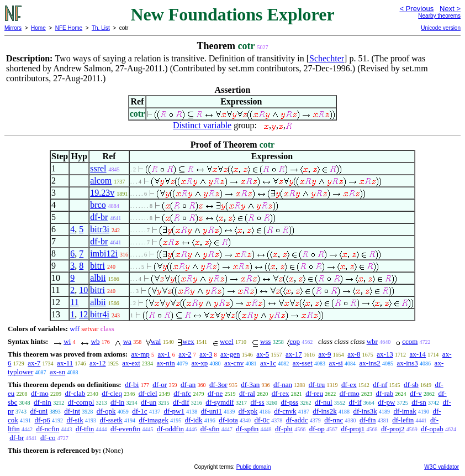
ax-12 (98, 363)
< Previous (416, 9)
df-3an (250, 385)
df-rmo (350, 393)
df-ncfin (47, 429)
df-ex (349, 385)
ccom (410, 341)
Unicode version (441, 28)
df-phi (284, 429)
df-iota (228, 420)
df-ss (257, 402)
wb (96, 341)
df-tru (317, 385)
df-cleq (112, 393)
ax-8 (354, 354)
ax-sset (303, 363)
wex (188, 341)
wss (266, 341)
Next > (450, 9)
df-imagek (153, 420)
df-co (48, 438)
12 (83, 314)
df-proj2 (393, 429)
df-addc (297, 420)
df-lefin (403, 420)
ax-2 (185, 354)
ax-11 (65, 363)
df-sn (419, 402)
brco (98, 205)
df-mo (40, 393)
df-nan (283, 385)
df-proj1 (353, 429)
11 (74, 302)
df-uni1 (212, 411)
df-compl (81, 402)
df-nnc (334, 420)
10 (83, 290)
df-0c (262, 420)
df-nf (380, 385)
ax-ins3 (408, 363)
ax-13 (385, 354)
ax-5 (263, 354)
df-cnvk (285, 411)
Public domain (254, 467)
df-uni (39, 411)
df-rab (385, 393)
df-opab (432, 429)
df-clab (75, 393)
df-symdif (220, 402)
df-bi (132, 385)
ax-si (336, 363)
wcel (227, 341)
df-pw (386, 402)
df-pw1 (174, 411)
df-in (117, 402)
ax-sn (57, 372)
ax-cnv (234, 363)
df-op (317, 429)
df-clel (148, 393)
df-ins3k (365, 411)
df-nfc (182, 393)
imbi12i (104, 253)
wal (156, 341)
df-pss (289, 402)
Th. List (101, 28)
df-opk (106, 411)
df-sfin (210, 429)
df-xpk (248, 411)
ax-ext (131, 363)
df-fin (368, 420)
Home (38, 28)
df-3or (218, 385)
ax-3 (206, 354)
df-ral (247, 393)
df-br (99, 217)
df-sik (75, 420)
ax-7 (34, 363)
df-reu (314, 393)
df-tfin (85, 429)
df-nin (43, 402)
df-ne (215, 393)
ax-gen (230, 354)
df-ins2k (324, 411)
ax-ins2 (370, 363)
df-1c (139, 411)
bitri (97, 266)
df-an (188, 385)
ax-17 (294, 354)
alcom (101, 181)
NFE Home (69, 28)
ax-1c (268, 363)
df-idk (194, 420)
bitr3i (100, 229)
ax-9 (324, 354)
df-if (355, 402)
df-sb (411, 385)
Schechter (327, 58)
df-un (149, 402)
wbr (372, 341)
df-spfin (247, 429)
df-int (72, 411)
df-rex (281, 393)
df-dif (181, 402)
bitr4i (100, 314)
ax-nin (166, 363)
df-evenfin (125, 429)
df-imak (405, 411)
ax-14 (418, 354)
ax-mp (141, 354)
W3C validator (442, 467)
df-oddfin (170, 429)
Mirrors (13, 28)
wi (67, 341)
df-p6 (43, 420)
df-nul (324, 402)
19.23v (102, 193)
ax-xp (200, 363)
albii (98, 278)
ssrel (98, 168)
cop (295, 341)
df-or (160, 385)
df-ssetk (111, 420)
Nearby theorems (439, 16)
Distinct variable (202, 125)
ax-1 (164, 354)
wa (127, 341)
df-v (416, 393)
